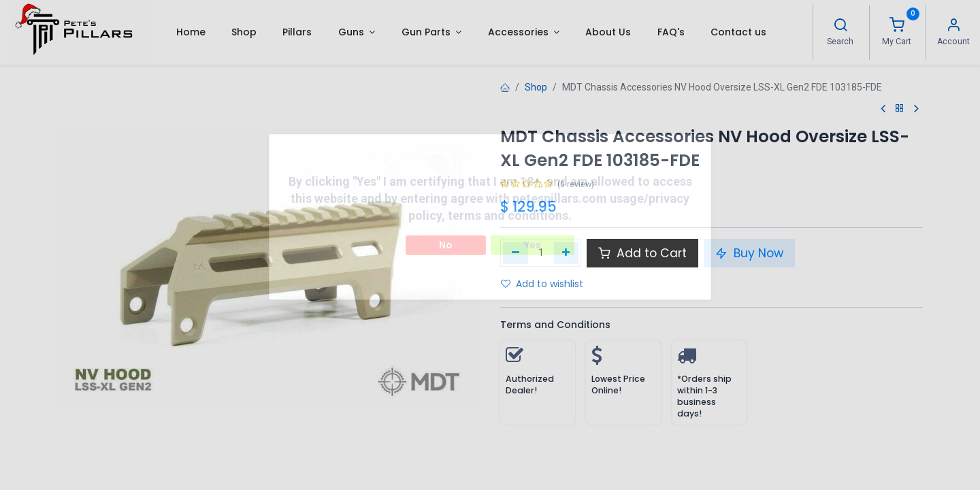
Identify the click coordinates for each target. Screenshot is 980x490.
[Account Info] (953, 27)
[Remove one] (516, 253)
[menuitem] (190, 32)
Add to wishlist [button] (542, 284)
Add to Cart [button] (642, 253)
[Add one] (567, 253)
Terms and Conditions (555, 325)
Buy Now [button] (749, 253)
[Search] (840, 27)
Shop (536, 87)
